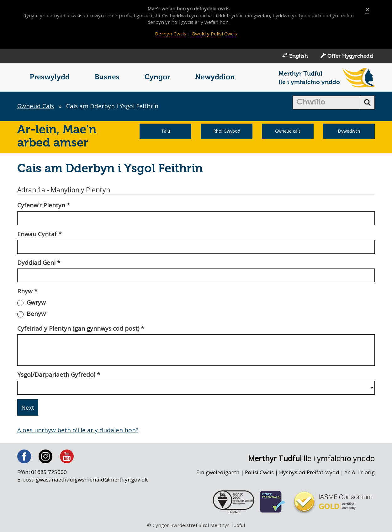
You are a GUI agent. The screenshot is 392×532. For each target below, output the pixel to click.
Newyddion (215, 77)
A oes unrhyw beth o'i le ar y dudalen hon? (78, 430)
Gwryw (36, 302)
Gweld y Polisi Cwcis (214, 34)
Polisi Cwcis (259, 472)
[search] (327, 103)
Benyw (36, 314)
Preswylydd (50, 77)
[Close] (367, 10)
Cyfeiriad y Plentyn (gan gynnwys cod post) (81, 328)
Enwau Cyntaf (39, 234)
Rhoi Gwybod (227, 131)
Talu (166, 131)
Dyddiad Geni (39, 263)
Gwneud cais (288, 131)
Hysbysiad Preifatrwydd (309, 472)
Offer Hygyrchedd (347, 56)
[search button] (367, 103)
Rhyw (27, 291)
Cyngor (157, 77)
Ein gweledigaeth (218, 472)
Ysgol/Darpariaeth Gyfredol (59, 375)
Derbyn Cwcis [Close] (171, 34)
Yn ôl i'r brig (360, 472)
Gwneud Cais (36, 106)
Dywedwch (349, 131)
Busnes (107, 77)
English (295, 56)
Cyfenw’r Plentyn (44, 205)
